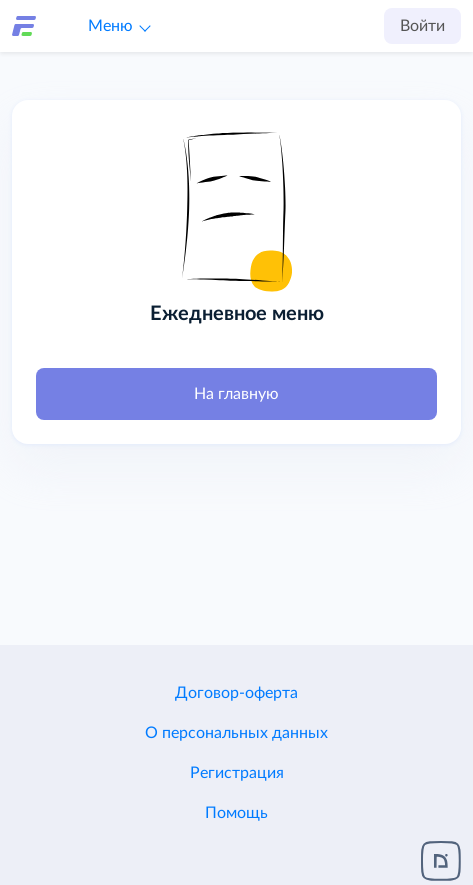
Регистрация (237, 773)
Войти (422, 26)
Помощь (236, 813)
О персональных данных (236, 733)
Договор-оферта (236, 693)
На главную (236, 394)
